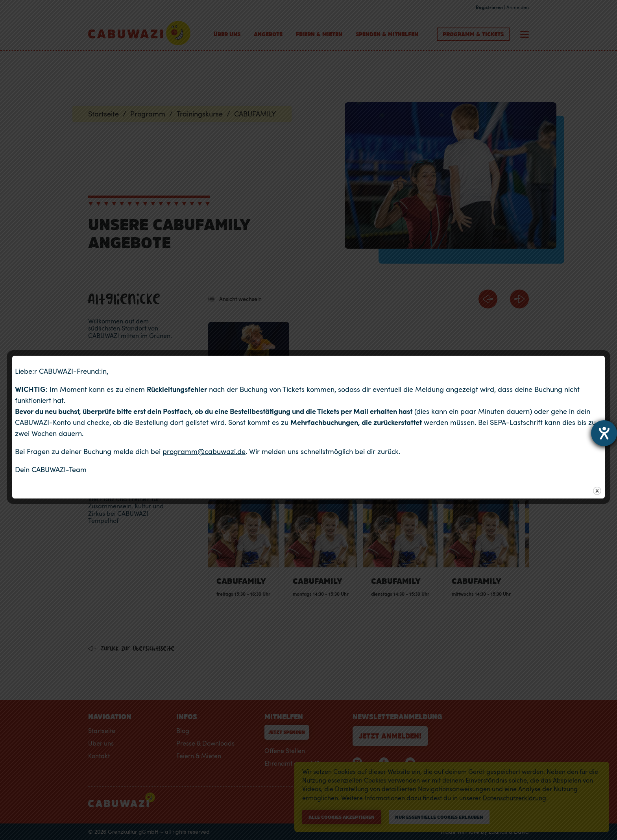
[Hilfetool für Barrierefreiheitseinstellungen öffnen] (604, 433)
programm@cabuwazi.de (204, 451)
